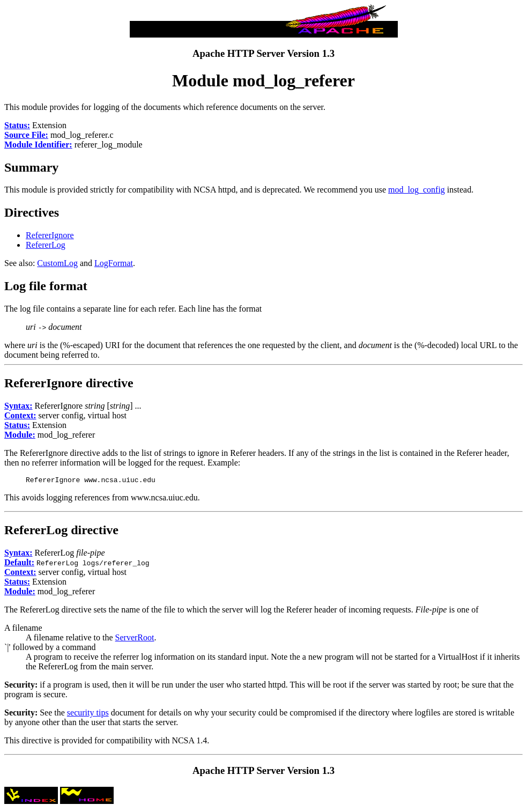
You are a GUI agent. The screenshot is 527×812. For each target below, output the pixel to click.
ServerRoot (135, 639)
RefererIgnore (50, 235)
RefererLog (46, 245)
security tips (88, 714)
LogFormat (114, 263)
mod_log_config (417, 190)
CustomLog (57, 263)
